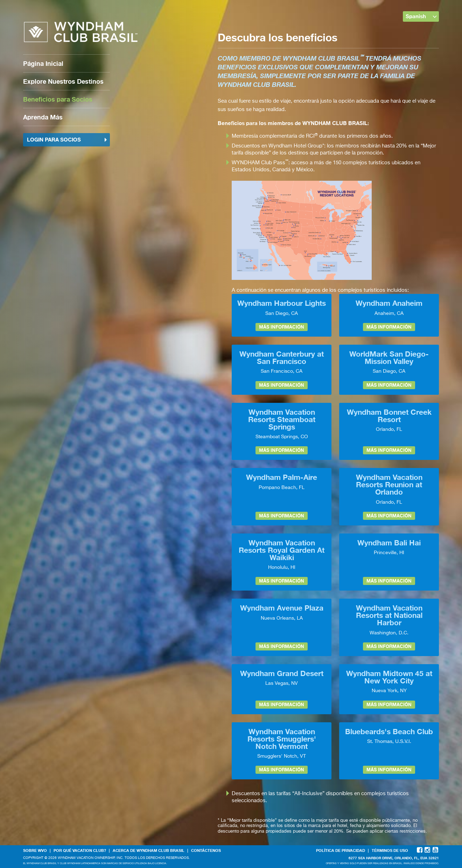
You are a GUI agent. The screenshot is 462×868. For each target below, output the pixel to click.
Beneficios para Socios (58, 99)
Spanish (421, 16)
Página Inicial (43, 63)
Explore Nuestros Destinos (63, 81)
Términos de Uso (390, 850)
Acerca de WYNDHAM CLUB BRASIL (149, 850)
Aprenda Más (43, 117)
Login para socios (67, 139)
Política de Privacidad (341, 850)
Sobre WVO (35, 850)
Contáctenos (206, 850)
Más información (282, 327)
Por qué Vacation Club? (80, 850)
